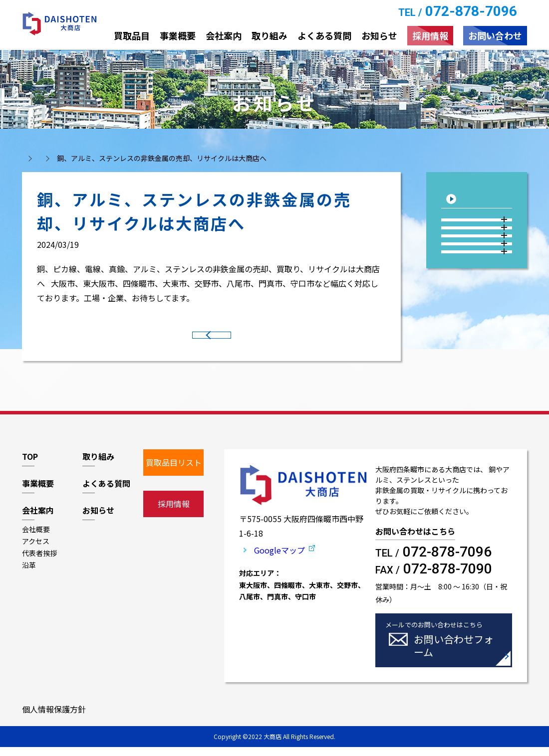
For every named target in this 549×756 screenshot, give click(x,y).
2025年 (478, 252)
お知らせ (74, 158)
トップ (32, 158)
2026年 (478, 228)
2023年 (478, 300)
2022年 (478, 325)
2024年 (478, 276)
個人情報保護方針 (54, 718)
